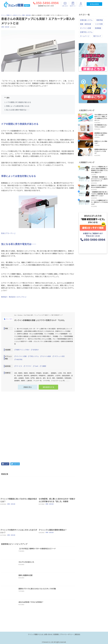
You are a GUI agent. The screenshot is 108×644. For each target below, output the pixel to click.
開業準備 (100, 20)
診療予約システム (86, 33)
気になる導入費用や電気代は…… (18, 110)
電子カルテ (97, 37)
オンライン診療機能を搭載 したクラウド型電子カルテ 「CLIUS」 (40, 320)
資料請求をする (48, 388)
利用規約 (56, 634)
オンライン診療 (85, 28)
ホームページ (85, 37)
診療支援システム (86, 20)
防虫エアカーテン (7, 233)
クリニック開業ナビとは (35, 634)
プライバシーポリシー (67, 634)
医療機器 (98, 28)
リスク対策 (99, 24)
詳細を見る (28, 388)
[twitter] (15, 465)
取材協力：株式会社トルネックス (13, 297)
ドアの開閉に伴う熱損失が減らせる (19, 102)
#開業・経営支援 (5, 27)
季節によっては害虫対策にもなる (18, 106)
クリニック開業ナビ (6, 15)
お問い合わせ (48, 634)
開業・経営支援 (26, 15)
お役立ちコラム (17, 15)
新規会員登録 (94, 4)
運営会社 (77, 634)
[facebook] (5, 465)
